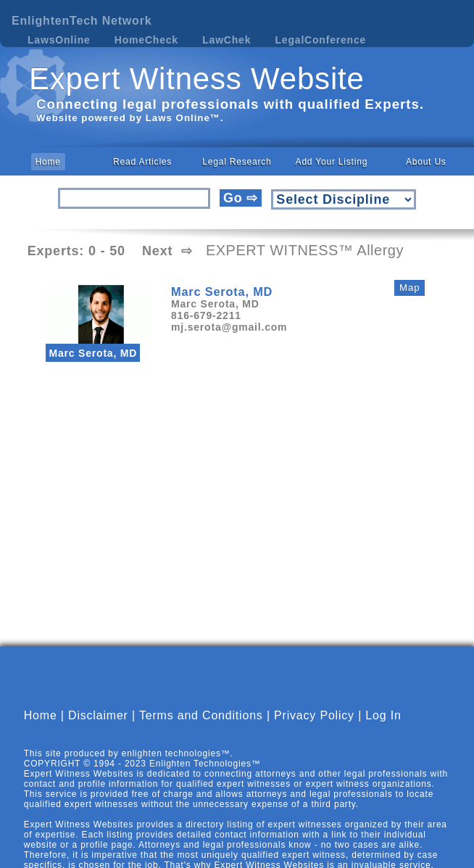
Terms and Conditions (201, 715)
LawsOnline (59, 40)
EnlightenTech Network (82, 21)
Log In (383, 715)
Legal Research (237, 162)
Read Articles (142, 162)
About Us (426, 162)
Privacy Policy (314, 715)
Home (48, 162)
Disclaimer (98, 715)
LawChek (226, 40)
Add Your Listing (332, 162)
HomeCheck (146, 40)
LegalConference (321, 40)
